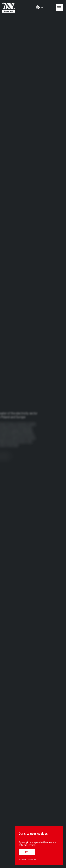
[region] (33, 434)
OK (27, 852)
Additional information (28, 859)
